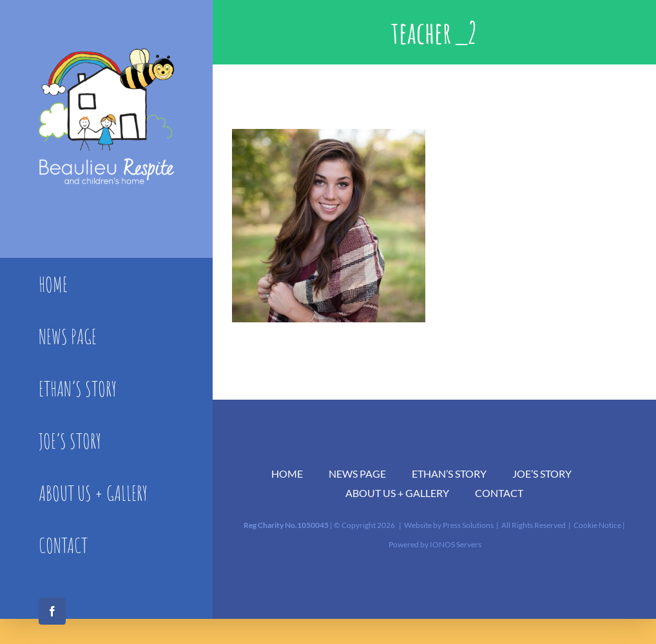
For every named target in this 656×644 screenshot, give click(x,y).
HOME (287, 473)
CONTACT (499, 493)
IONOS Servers (456, 544)
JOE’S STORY (542, 473)
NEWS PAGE (357, 473)
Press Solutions (468, 525)
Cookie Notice (597, 525)
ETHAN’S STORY (449, 473)
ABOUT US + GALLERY (397, 493)
